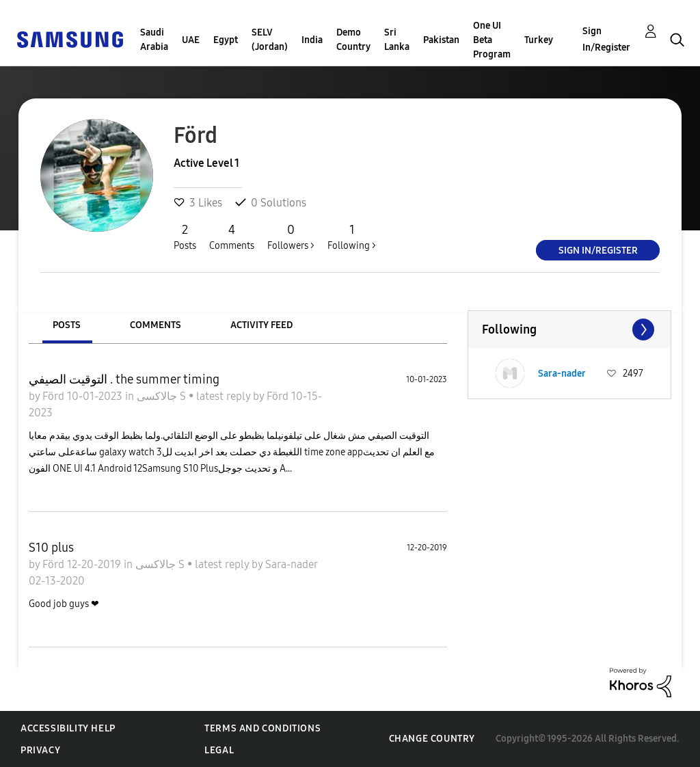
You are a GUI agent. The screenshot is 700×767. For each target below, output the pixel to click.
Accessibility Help (68, 728)
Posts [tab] (67, 325)
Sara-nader (291, 564)
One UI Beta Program (492, 40)
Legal (219, 750)
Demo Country (353, 40)
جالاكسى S (163, 396)
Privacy (40, 750)
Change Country (432, 739)
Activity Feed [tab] (261, 325)
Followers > (291, 237)
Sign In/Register (606, 39)
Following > (352, 237)
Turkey (539, 40)
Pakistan (441, 40)
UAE (191, 40)
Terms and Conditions (262, 728)
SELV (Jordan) (270, 40)
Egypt (226, 40)
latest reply (225, 396)
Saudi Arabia (154, 40)
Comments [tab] (156, 325)
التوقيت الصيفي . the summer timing (124, 379)
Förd (55, 396)
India (312, 40)
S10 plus (51, 548)
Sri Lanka (397, 40)
